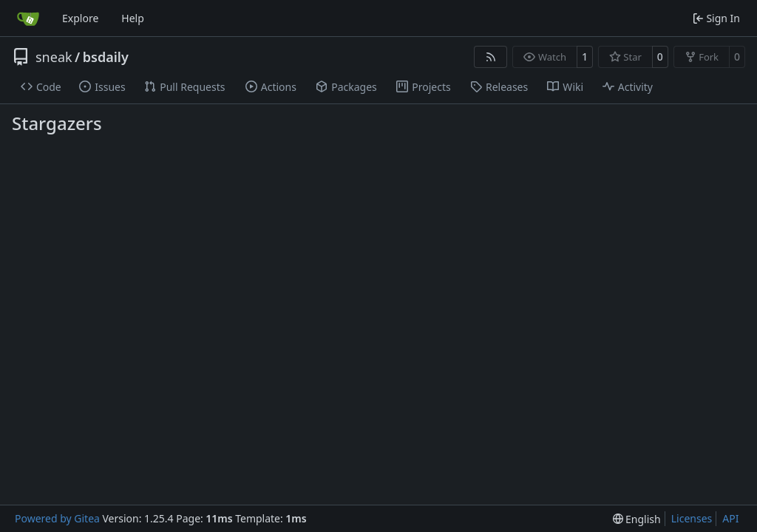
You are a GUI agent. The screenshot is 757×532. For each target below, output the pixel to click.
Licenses (692, 518)
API (730, 518)
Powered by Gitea (57, 518)
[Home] (28, 18)
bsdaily (106, 57)
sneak (54, 57)
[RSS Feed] (491, 57)
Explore (80, 18)
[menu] (637, 519)
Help (133, 18)
